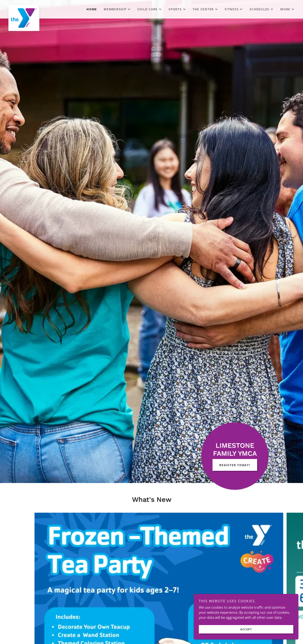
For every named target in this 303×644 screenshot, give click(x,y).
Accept (256, 629)
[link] (44, 7)
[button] (117, 9)
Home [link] (92, 9)
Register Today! (235, 465)
